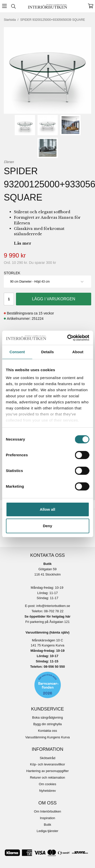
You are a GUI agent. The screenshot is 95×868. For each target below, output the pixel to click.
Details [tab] (48, 352)
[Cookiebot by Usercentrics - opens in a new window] (68, 338)
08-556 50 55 (53, 667)
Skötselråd (48, 758)
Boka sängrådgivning (48, 717)
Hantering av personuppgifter (48, 771)
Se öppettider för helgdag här (48, 616)
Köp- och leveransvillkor (47, 764)
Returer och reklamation (48, 777)
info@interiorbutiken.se (53, 606)
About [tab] (78, 352)
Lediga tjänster (48, 831)
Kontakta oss (48, 731)
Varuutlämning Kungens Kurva (48, 737)
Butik (48, 825)
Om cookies (48, 784)
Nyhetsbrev (48, 791)
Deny (48, 526)
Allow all (48, 509)
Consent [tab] (17, 352)
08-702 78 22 (54, 611)
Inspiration (48, 818)
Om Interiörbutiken (48, 811)
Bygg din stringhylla (48, 724)
